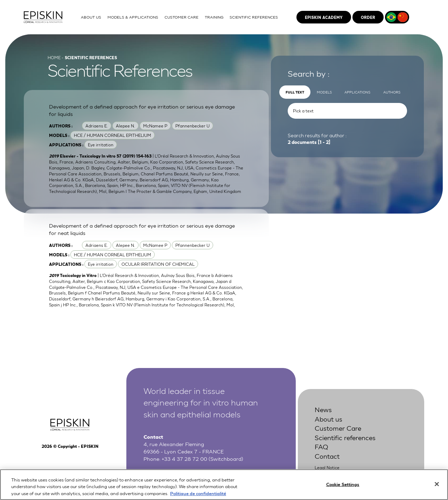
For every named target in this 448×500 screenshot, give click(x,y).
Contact (327, 456)
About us (328, 419)
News (323, 409)
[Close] (437, 489)
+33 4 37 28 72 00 (184, 458)
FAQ (321, 446)
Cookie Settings (343, 489)
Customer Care (338, 428)
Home (54, 57)
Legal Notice (327, 467)
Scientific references (345, 437)
